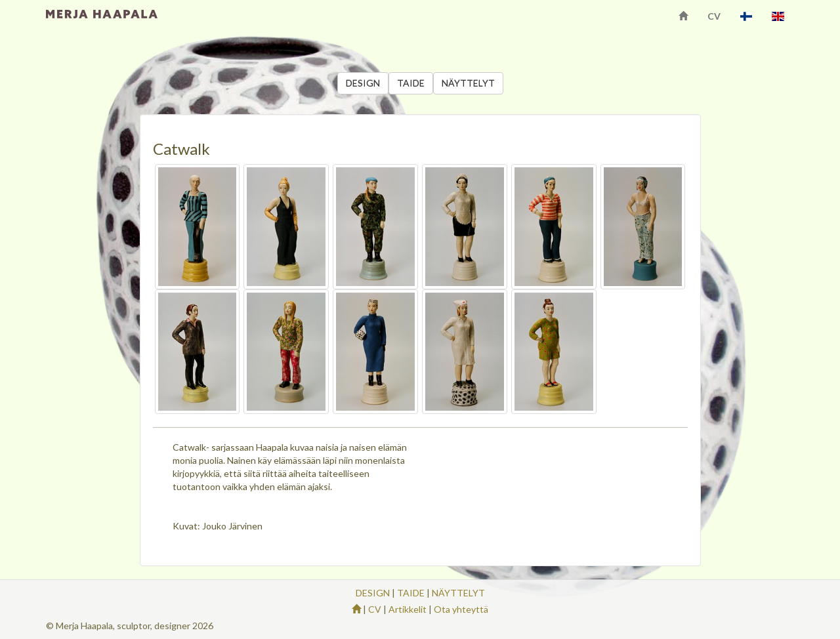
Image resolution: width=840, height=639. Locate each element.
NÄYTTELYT (468, 83)
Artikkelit (408, 609)
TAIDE (411, 83)
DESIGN (363, 83)
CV (714, 16)
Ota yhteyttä (461, 609)
